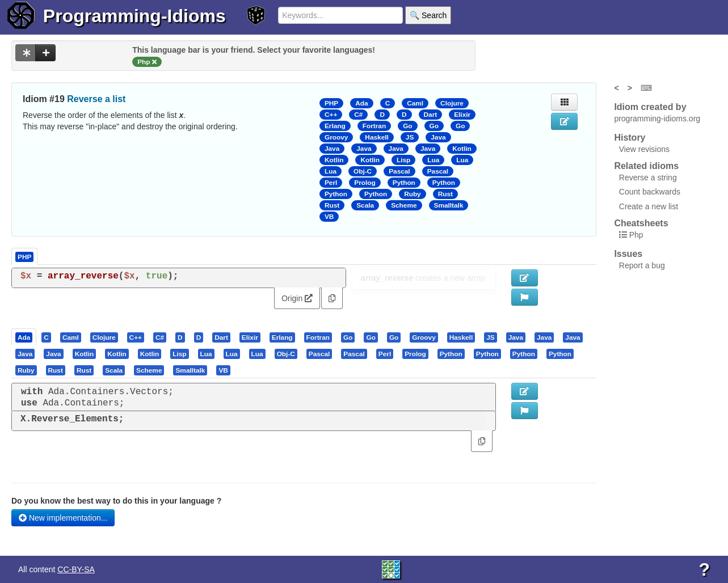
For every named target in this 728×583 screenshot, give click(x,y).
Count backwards (650, 192)
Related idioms (646, 166)
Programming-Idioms (134, 16)
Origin (297, 298)
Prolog (365, 183)
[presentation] (24, 337)
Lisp (403, 160)
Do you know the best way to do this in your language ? (116, 501)
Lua (433, 160)
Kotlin (462, 149)
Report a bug (642, 265)
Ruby (413, 194)
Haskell (376, 137)
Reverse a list (96, 99)
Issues (628, 254)
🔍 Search (428, 15)
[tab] (24, 337)
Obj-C (363, 171)
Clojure (452, 103)
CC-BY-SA (76, 569)
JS (410, 137)
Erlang (335, 126)
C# (358, 115)
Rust (445, 194)
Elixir (462, 115)
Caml (415, 103)
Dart (431, 115)
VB (329, 217)
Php (636, 235)
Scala (365, 205)
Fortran (374, 126)
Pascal (399, 171)
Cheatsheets (641, 223)
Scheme (404, 205)
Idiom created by (650, 107)
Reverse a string (648, 178)
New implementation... (63, 518)
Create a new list (649, 206)
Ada (361, 103)
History (630, 138)
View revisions (644, 149)
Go (407, 126)
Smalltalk (449, 205)
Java (438, 137)
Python (404, 183)
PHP (331, 103)
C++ (331, 115)
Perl (331, 183)
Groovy (336, 137)
